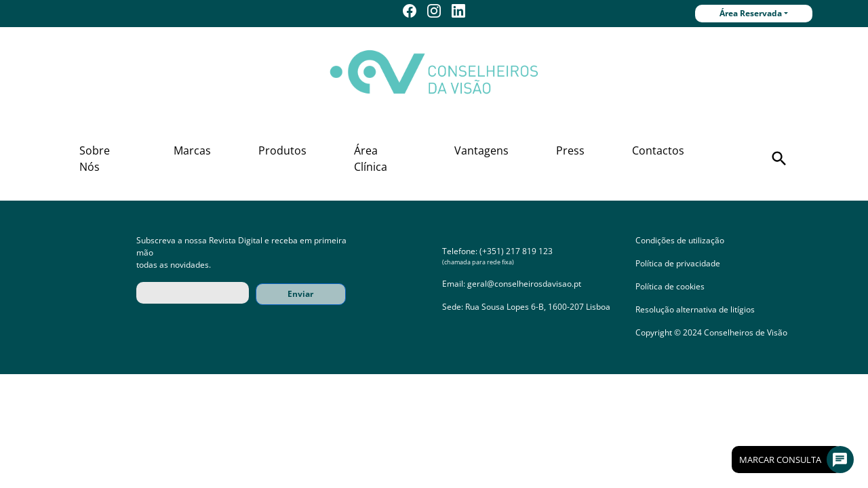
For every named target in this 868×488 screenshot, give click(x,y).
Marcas (192, 150)
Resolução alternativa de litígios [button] (695, 309)
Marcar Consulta (791, 460)
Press (570, 150)
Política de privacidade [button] (678, 263)
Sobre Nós (95, 159)
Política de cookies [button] (670, 286)
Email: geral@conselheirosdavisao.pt (512, 284)
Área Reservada (751, 13)
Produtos (282, 150)
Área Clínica (371, 159)
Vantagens (481, 150)
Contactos (658, 150)
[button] (779, 159)
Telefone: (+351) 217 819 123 (497, 251)
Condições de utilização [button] (680, 240)
